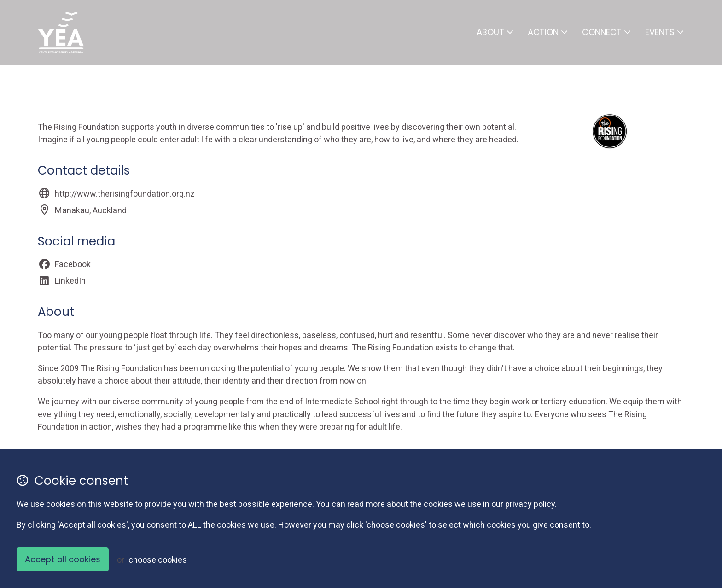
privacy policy (530, 504)
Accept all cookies (63, 559)
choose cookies (158, 560)
